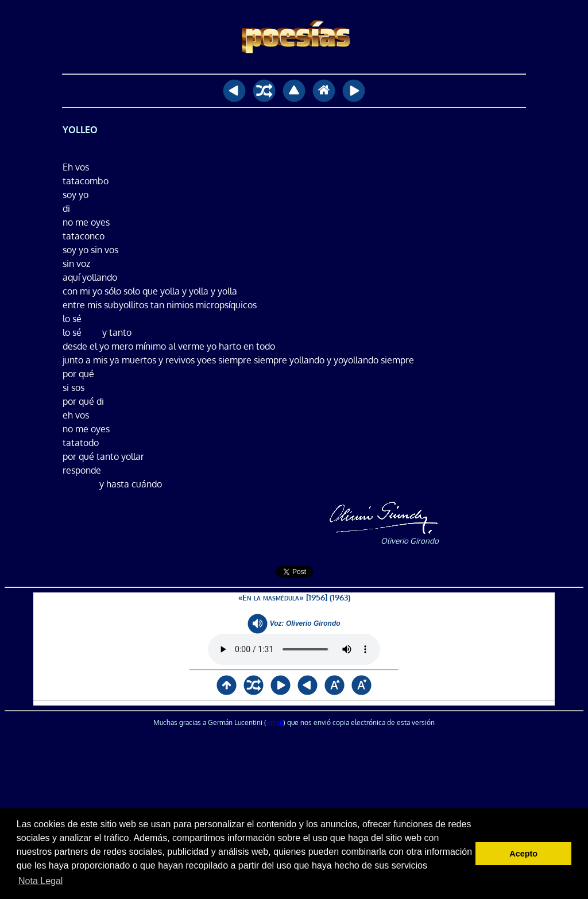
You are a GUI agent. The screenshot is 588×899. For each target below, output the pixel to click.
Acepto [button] (523, 854)
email (275, 722)
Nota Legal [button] (40, 881)
